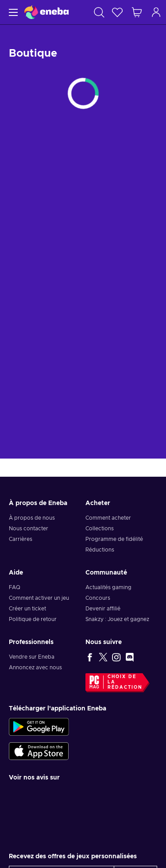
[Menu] (12, 12)
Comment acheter (108, 518)
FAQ (15, 587)
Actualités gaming (108, 587)
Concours (98, 598)
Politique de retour (33, 619)
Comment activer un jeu (39, 598)
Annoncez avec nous (35, 667)
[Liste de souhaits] (117, 12)
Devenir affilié (103, 609)
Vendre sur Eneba (32, 657)
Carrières (21, 539)
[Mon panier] (137, 12)
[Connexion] (156, 12)
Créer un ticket (27, 609)
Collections (100, 529)
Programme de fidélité (114, 539)
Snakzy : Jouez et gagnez (117, 619)
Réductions (100, 550)
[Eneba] (46, 12)
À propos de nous (32, 518)
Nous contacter (29, 529)
